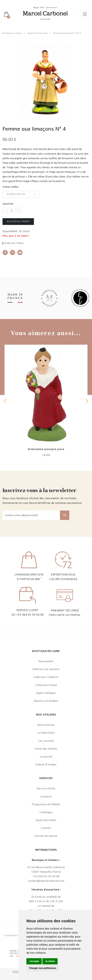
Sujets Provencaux (37, 33)
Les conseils (46, 741)
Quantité (8, 204)
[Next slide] (87, 401)
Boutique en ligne (12, 33)
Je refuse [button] (50, 961)
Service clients (46, 788)
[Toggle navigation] (85, 14)
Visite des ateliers (46, 749)
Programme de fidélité (46, 804)
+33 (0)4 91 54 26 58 (30, 615)
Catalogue (46, 812)
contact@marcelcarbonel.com (46, 881)
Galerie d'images (46, 764)
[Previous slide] (5, 401)
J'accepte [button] (34, 961)
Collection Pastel (46, 685)
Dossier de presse (46, 836)
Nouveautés (46, 661)
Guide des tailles (14, 243)
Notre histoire (46, 725)
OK (65, 515)
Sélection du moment (46, 669)
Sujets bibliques (46, 693)
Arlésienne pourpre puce (46, 449)
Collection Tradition (46, 677)
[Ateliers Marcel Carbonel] (45, 13)
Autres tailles (11, 187)
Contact (46, 828)
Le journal (46, 756)
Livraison (46, 796)
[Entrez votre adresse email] (31, 515)
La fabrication (46, 733)
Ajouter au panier (18, 221)
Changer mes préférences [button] (43, 968)
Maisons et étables (46, 701)
